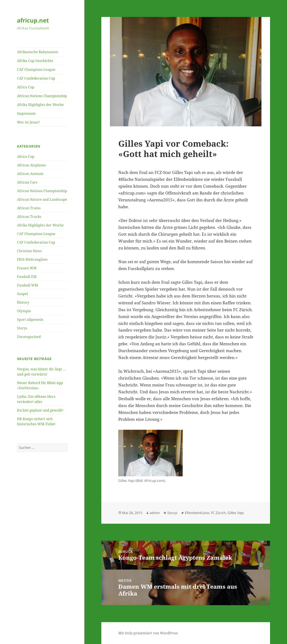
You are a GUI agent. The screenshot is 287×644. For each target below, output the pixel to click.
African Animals (30, 174)
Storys (22, 328)
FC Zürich (218, 513)
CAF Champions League (36, 69)
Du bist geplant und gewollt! (40, 410)
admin (155, 513)
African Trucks (29, 217)
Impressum (26, 113)
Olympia (24, 311)
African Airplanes (31, 165)
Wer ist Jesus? (28, 122)
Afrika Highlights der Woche (40, 105)
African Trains (29, 208)
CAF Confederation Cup (36, 78)
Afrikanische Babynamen (38, 52)
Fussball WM (27, 285)
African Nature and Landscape (42, 199)
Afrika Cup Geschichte (35, 61)
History (23, 302)
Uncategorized (29, 337)
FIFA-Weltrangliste (32, 259)
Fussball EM (27, 277)
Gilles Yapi (236, 513)
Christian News (29, 251)
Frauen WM (27, 268)
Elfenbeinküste (197, 513)
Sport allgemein (30, 320)
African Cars (27, 182)
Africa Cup (26, 87)
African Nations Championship (42, 96)
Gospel (22, 294)
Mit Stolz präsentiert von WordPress (148, 633)
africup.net (33, 20)
